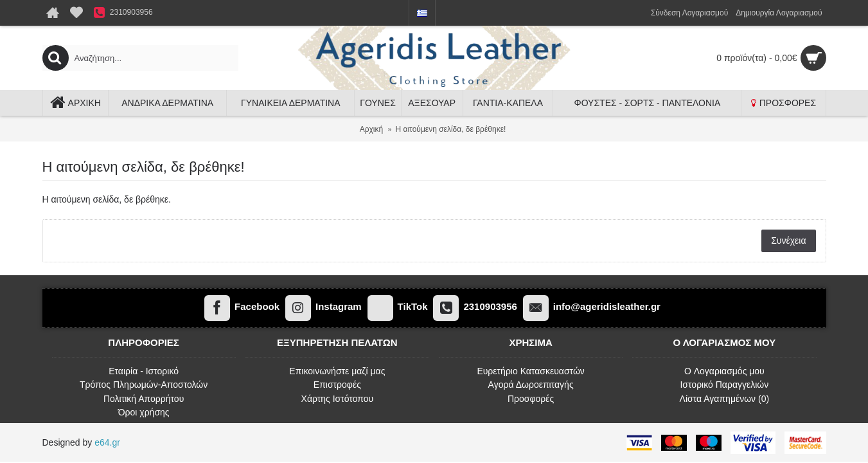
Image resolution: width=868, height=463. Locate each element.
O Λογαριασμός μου (724, 371)
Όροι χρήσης (144, 412)
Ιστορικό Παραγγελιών (724, 385)
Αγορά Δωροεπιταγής (531, 385)
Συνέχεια (788, 241)
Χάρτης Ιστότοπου (338, 399)
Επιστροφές (337, 385)
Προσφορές (531, 399)
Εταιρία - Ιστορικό (144, 371)
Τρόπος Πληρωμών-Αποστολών (144, 385)
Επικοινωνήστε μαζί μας (337, 371)
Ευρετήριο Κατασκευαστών (531, 371)
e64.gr (107, 442)
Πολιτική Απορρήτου (144, 399)
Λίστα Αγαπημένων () (725, 399)
